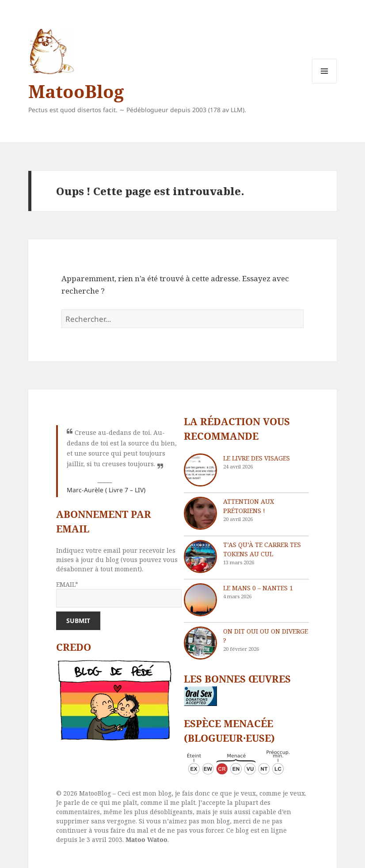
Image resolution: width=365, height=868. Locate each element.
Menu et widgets (325, 83)
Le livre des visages (257, 458)
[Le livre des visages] (200, 470)
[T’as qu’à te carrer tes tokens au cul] (200, 557)
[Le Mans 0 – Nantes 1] (200, 600)
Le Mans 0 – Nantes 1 (258, 588)
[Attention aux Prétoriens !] (200, 513)
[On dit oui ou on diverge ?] (200, 643)
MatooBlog (76, 91)
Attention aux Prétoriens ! (249, 506)
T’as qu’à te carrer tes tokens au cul (262, 549)
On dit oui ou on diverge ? (266, 636)
